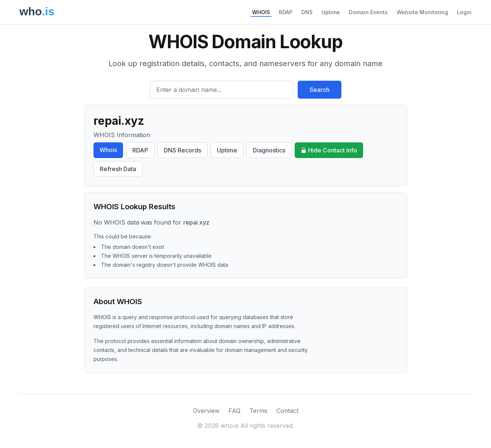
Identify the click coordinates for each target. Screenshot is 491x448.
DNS (307, 12)
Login (464, 12)
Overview (206, 411)
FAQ (234, 411)
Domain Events (368, 12)
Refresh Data (118, 169)
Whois (108, 150)
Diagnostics (269, 150)
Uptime (331, 12)
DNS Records (182, 150)
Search (320, 90)
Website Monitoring (422, 12)
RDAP (286, 12)
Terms (258, 411)
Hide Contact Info (329, 150)
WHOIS (261, 12)
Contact (287, 411)
